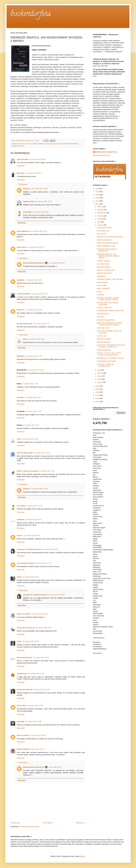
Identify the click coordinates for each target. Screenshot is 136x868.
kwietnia (100, 373)
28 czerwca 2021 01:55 (41, 690)
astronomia (28, 144)
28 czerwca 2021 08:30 (35, 706)
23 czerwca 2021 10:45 (35, 247)
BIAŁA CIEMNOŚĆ (103, 289)
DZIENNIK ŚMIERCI (104, 267)
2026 (97, 189)
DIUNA (99, 292)
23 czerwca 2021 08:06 (37, 159)
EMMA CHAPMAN (38, 144)
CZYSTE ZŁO (102, 336)
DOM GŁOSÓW (102, 283)
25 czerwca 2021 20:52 (31, 577)
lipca (99, 222)
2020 (97, 386)
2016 (97, 398)
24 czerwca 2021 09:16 (32, 536)
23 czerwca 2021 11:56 (34, 310)
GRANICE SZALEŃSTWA (106, 320)
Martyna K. (21, 310)
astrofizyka (21, 144)
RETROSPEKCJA (103, 314)
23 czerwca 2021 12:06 (33, 397)
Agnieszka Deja (22, 159)
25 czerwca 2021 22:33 (39, 614)
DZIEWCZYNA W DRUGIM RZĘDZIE (110, 237)
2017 (97, 395)
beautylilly (21, 722)
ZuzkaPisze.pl (22, 674)
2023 (97, 198)
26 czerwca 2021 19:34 (30, 641)
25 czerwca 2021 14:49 (39, 489)
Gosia (25, 339)
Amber (19, 577)
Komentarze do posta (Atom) (29, 827)
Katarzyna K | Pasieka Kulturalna (29, 549)
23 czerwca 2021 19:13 (47, 471)
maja (99, 370)
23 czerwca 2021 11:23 (39, 294)
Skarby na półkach (24, 614)
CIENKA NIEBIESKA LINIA (106, 246)
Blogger (82, 856)
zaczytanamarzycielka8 (25, 563)
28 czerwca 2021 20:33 (56, 595)
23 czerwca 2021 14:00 (30, 439)
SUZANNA (100, 295)
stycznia (100, 382)
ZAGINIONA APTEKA (104, 228)
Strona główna (48, 823)
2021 (97, 204)
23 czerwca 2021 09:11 (33, 173)
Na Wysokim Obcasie (25, 690)
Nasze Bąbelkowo (23, 231)
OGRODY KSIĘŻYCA (104, 240)
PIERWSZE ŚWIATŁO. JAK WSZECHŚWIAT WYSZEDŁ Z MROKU (108, 256)
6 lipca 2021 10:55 (37, 749)
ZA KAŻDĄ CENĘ (103, 264)
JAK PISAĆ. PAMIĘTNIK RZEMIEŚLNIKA (105, 365)
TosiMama (21, 520)
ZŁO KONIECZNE (103, 231)
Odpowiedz (21, 166)
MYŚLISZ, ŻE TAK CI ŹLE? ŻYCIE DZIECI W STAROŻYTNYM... (109, 354)
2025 (97, 192)
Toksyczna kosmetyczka (26, 628)
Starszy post (80, 823)
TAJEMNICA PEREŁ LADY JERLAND (110, 279)
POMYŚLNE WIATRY (104, 273)
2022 (97, 201)
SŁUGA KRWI (102, 286)
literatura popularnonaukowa (54, 144)
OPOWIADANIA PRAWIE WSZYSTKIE (110, 311)
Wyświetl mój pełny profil (101, 155)
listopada (100, 210)
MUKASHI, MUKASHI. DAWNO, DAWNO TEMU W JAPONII (108, 299)
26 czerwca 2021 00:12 (44, 628)
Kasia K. (20, 536)
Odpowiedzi (23, 184)
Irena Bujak (27, 212)
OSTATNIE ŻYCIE (103, 328)
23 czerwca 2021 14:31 (42, 453)
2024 (97, 195)
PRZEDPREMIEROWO (71, 144)
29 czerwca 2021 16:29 (38, 735)
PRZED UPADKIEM (104, 350)
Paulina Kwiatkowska (25, 324)
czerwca (100, 225)
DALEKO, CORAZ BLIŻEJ (106, 270)
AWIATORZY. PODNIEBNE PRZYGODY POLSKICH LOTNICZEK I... (111, 346)
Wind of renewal (23, 735)
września (100, 216)
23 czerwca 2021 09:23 (39, 231)
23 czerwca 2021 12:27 (31, 425)
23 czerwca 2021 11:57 (41, 324)
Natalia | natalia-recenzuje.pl (27, 471)
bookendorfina (31, 14)
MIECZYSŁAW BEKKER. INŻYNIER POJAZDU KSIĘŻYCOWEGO (109, 324)
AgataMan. (21, 280)
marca (100, 376)
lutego (100, 379)
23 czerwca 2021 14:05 (36, 339)
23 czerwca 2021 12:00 (35, 370)
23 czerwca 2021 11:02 (34, 280)
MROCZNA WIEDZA (104, 339)
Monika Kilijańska (23, 749)
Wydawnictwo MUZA (18, 146)
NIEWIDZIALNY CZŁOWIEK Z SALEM (110, 358)
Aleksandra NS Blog (24, 658)
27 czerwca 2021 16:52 (36, 674)
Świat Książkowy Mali (25, 453)
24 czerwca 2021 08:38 (56, 263)
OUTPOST (101, 317)
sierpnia (100, 219)
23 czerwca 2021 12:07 (34, 411)
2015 (97, 402)
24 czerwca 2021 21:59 (50, 549)
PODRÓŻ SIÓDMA (103, 261)
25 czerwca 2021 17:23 (43, 201)
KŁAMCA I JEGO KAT (104, 308)
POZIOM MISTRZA (104, 342)
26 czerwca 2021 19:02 (40, 212)
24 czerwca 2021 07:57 (33, 520)
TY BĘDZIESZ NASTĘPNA (106, 361)
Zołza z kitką (21, 706)
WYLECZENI (101, 234)
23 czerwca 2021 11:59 (33, 356)
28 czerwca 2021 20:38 (33, 722)
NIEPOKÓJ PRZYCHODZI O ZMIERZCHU (107, 250)
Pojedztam (21, 356)
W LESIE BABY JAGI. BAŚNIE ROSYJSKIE (108, 304)
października (102, 213)
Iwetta (19, 641)
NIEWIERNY (101, 276)
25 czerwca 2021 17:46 (43, 563)
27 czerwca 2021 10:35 (41, 658)
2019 (97, 389)
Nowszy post (16, 823)
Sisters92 (20, 397)
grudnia (100, 207)
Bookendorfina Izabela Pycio (34, 263)
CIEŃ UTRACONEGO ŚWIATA (108, 243)
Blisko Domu (22, 247)
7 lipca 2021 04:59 (55, 767)
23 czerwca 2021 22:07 (34, 506)
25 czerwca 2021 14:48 (39, 189)
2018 (97, 392)
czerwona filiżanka (24, 294)
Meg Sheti (20, 173)
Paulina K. (27, 189)
